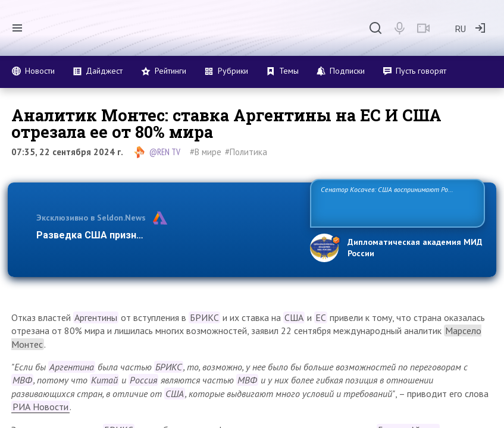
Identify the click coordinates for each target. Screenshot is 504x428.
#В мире (206, 152)
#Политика (246, 152)
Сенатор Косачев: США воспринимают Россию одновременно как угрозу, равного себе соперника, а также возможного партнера (397, 202)
